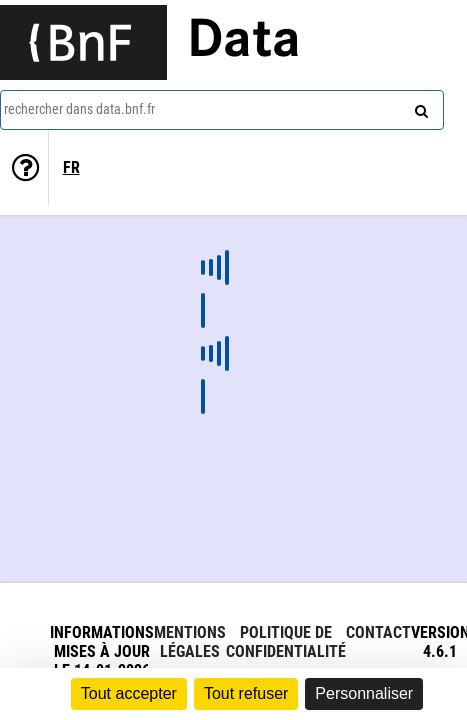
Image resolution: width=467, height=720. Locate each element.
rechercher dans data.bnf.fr (79, 109)
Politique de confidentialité (286, 642)
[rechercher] (419, 107)
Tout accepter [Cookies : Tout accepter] (129, 693)
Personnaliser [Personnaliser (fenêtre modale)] (364, 693)
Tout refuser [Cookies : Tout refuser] (246, 693)
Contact (378, 632)
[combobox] (222, 110)
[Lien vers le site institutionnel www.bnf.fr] (83, 42)
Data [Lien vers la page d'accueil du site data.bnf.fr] (244, 42)
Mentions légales (190, 642)
